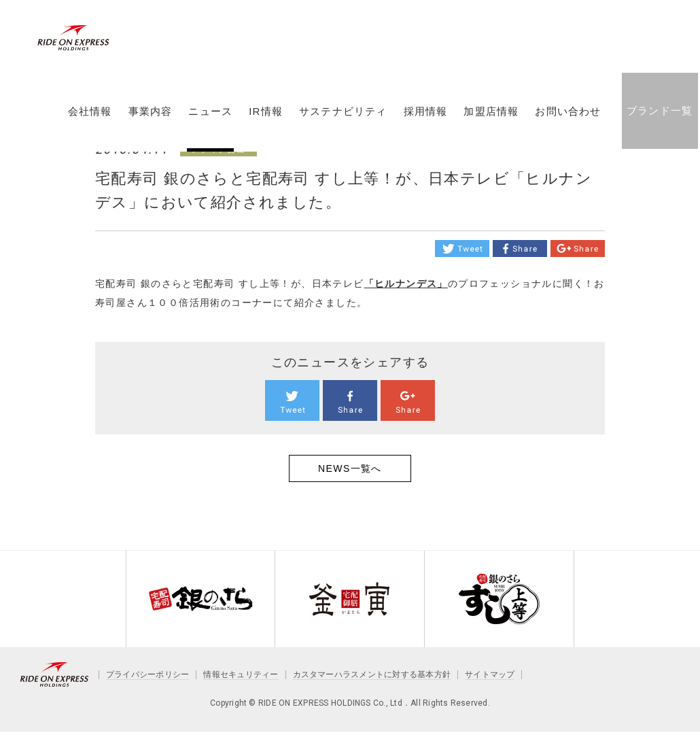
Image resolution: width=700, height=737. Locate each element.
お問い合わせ (568, 118)
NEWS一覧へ (350, 468)
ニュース (210, 118)
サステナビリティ (343, 118)
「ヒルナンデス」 (406, 284)
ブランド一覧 (659, 117)
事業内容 (150, 118)
